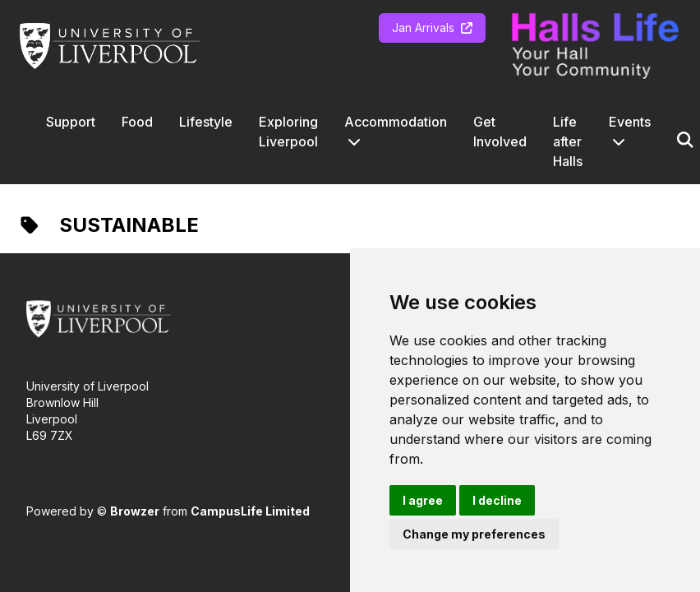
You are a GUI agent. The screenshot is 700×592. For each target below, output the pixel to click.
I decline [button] (497, 500)
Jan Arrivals (432, 28)
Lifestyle (206, 122)
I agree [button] (423, 500)
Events (630, 122)
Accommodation (396, 122)
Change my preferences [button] (474, 534)
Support (71, 122)
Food (137, 122)
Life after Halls (568, 141)
